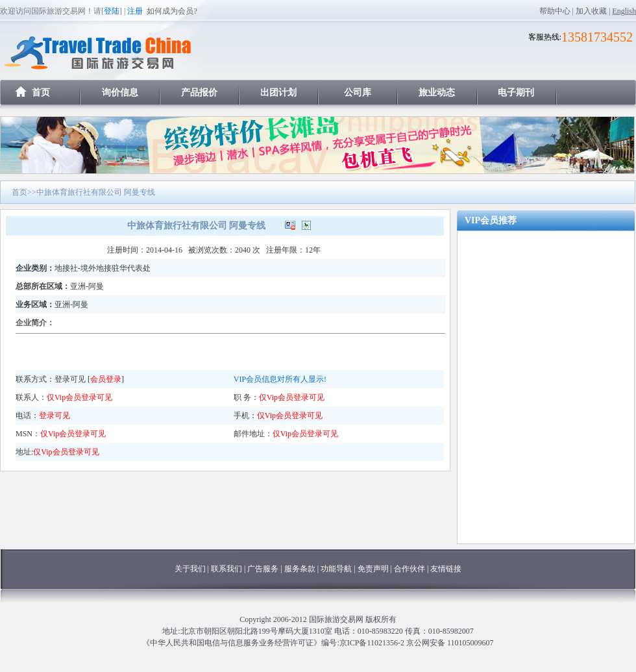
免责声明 (373, 569)
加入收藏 (591, 11)
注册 (135, 11)
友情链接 (446, 569)
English (624, 11)
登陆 (112, 11)
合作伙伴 (410, 569)
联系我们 (226, 569)
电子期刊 (516, 93)
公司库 (358, 93)
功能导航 (337, 569)
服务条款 (300, 569)
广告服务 (264, 569)
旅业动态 (437, 93)
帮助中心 (555, 11)
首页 (41, 93)
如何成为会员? (172, 11)
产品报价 (199, 93)
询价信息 (120, 93)
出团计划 (278, 93)
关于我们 (190, 569)
